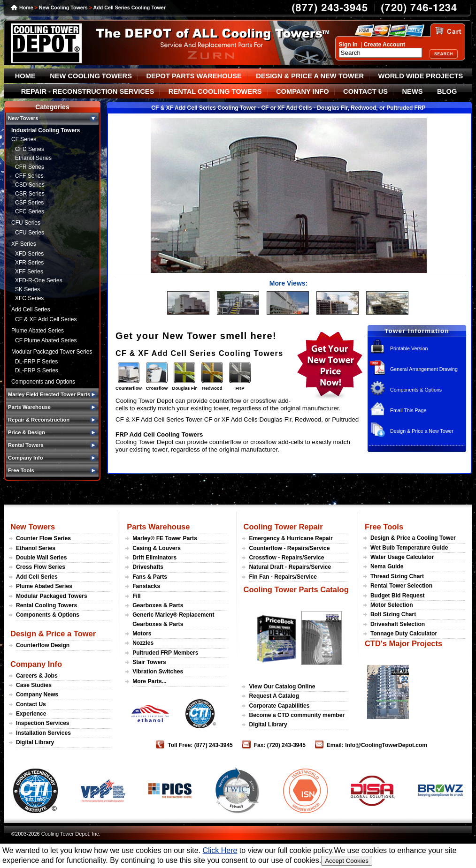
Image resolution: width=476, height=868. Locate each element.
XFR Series (29, 263)
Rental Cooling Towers (46, 605)
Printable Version (409, 348)
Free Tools (384, 527)
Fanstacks (146, 586)
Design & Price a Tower (53, 634)
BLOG (447, 91)
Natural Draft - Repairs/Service (290, 567)
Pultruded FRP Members (165, 653)
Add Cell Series (31, 309)
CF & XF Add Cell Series (46, 319)
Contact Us (31, 704)
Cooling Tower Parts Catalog (296, 589)
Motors (142, 634)
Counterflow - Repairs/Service (289, 548)
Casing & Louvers (157, 548)
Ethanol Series (33, 158)
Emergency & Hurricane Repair (291, 538)
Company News (37, 694)
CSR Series (30, 194)
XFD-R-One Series (39, 280)
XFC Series (29, 298)
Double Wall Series (41, 558)
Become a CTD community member (297, 715)
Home (26, 8)
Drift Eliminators (154, 558)
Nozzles (143, 643)
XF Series (24, 244)
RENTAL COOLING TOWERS (215, 91)
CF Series (24, 139)
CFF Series (29, 176)
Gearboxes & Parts (158, 605)
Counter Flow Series (43, 538)
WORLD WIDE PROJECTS (421, 76)
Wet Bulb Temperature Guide (409, 548)
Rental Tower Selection (401, 586)
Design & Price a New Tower (422, 431)
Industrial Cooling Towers (46, 130)
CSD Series (30, 185)
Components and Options (43, 382)
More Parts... (150, 681)
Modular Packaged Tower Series (52, 352)
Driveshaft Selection (398, 624)
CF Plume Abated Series (46, 340)
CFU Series (26, 223)
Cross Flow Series (41, 567)
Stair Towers (149, 662)
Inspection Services (43, 723)
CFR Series (30, 167)
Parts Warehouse (158, 527)
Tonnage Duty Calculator (404, 634)
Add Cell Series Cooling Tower (130, 8)
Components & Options (416, 390)
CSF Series (29, 203)
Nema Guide (387, 566)
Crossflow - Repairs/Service (286, 558)
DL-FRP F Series (36, 362)
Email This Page (408, 410)
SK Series (27, 289)
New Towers (33, 527)
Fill (136, 596)
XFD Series (29, 254)
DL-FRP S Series (37, 370)
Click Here (220, 850)
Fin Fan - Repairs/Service (283, 577)
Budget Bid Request (398, 596)
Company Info (36, 664)
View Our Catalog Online (282, 687)
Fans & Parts (150, 577)
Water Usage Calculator (402, 557)
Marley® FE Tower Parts (165, 538)
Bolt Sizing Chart (393, 614)
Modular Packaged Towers (52, 596)
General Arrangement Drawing (424, 369)
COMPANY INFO (303, 91)
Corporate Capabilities (279, 706)
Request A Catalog (274, 696)
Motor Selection (392, 605)
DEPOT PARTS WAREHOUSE (194, 76)
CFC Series (30, 211)
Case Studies (34, 685)
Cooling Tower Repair (283, 527)
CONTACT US (365, 91)
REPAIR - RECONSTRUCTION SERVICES (88, 91)
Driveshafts (148, 567)
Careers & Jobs (37, 676)
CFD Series (30, 149)
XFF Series (29, 272)
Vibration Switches (158, 672)
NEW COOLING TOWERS (91, 76)
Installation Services (43, 733)
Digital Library (35, 742)
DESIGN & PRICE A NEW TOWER (310, 76)
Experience (31, 714)
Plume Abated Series (38, 331)
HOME (25, 76)
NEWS (413, 91)
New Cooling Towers (63, 8)
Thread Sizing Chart (397, 576)
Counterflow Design (43, 645)
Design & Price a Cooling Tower (413, 538)
